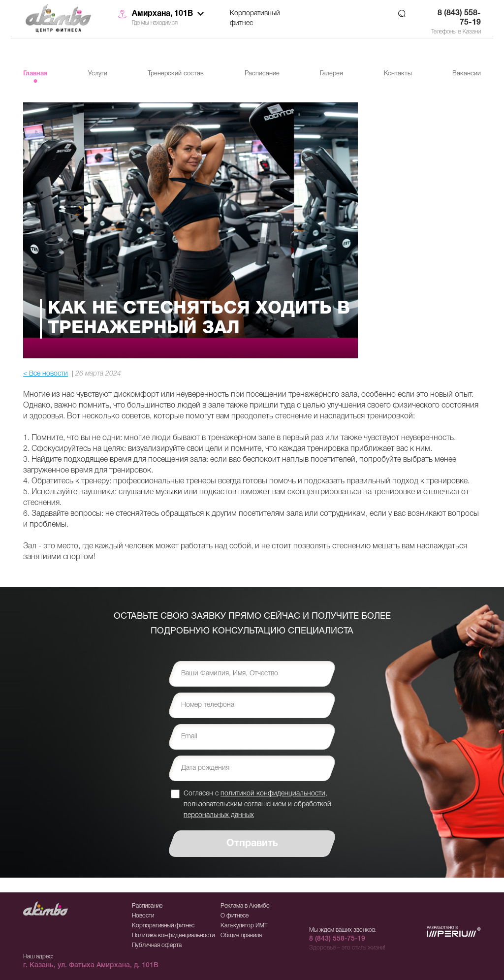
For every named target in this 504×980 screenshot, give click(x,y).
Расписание (262, 74)
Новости (143, 916)
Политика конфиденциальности (173, 935)
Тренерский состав (176, 74)
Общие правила (241, 935)
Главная (35, 74)
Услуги (98, 74)
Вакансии (467, 74)
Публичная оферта (157, 945)
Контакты (398, 74)
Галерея (331, 74)
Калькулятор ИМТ (244, 926)
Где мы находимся (155, 23)
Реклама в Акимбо (245, 906)
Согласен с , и (257, 804)
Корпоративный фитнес (255, 18)
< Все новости (46, 374)
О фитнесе (235, 916)
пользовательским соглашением (235, 805)
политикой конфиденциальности (273, 794)
